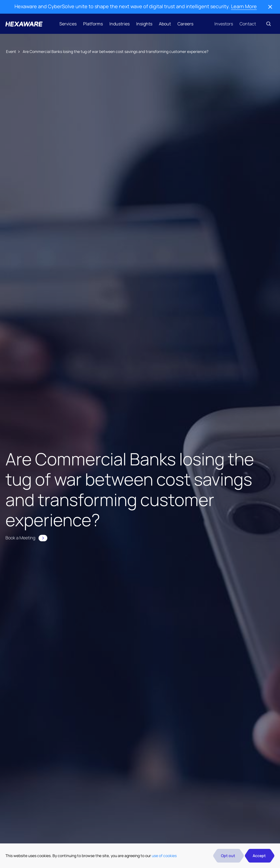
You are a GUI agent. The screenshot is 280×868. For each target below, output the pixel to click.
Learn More (244, 6)
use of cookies (164, 856)
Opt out (228, 856)
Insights (144, 24)
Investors (224, 24)
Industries (119, 24)
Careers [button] (185, 24)
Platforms (93, 24)
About (165, 24)
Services (68, 24)
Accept (259, 856)
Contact (248, 24)
